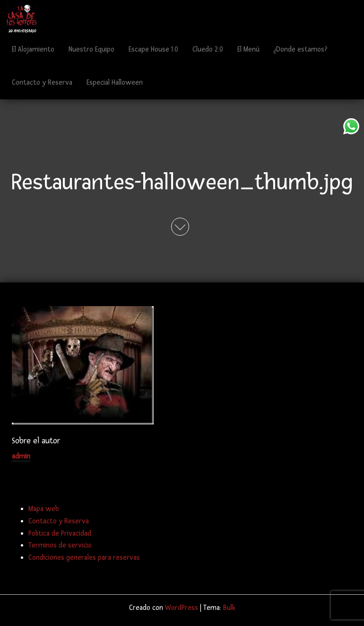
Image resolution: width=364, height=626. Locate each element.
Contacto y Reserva (42, 83)
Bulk (229, 608)
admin (21, 456)
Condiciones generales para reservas (84, 558)
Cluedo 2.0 (208, 49)
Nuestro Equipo (91, 49)
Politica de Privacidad (60, 533)
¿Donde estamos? (300, 49)
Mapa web (44, 509)
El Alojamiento (33, 49)
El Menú (248, 49)
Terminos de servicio (60, 545)
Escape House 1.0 (153, 49)
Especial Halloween (115, 83)
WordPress (182, 608)
